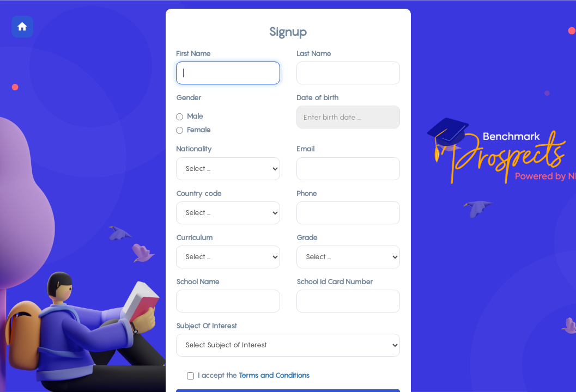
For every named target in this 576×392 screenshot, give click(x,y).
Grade (307, 237)
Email (305, 149)
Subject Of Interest (207, 326)
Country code (199, 193)
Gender (189, 97)
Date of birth (317, 97)
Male (190, 116)
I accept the (248, 375)
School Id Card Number (335, 281)
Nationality (194, 149)
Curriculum (194, 237)
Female (193, 130)
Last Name (314, 53)
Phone (307, 193)
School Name (198, 281)
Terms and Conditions (274, 375)
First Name (193, 53)
